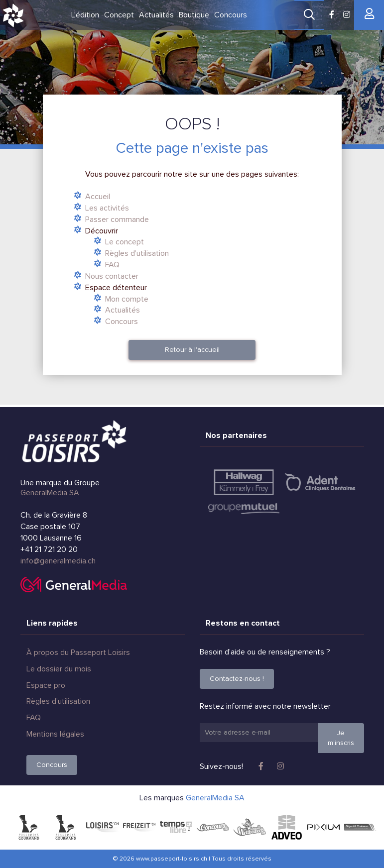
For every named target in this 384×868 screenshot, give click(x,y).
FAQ (112, 265)
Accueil (98, 197)
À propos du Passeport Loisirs (78, 652)
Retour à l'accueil (192, 350)
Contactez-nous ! (237, 679)
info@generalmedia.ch (58, 561)
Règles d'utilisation (137, 253)
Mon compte (127, 299)
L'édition (85, 15)
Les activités (107, 208)
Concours (231, 15)
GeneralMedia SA (50, 493)
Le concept (125, 242)
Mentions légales (55, 734)
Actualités (156, 15)
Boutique (194, 15)
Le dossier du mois (59, 669)
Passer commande (117, 219)
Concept (119, 15)
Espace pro (46, 685)
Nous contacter (112, 276)
